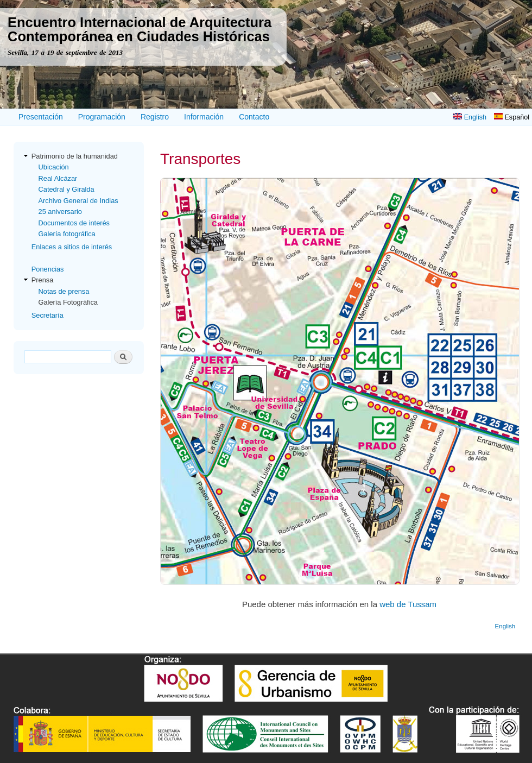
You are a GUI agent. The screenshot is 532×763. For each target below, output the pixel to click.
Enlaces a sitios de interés (72, 247)
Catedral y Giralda (66, 189)
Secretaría (47, 315)
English (470, 117)
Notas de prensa (64, 291)
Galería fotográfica (67, 234)
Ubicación (54, 167)
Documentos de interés (74, 223)
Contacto (254, 117)
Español (512, 117)
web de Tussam (408, 604)
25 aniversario (60, 212)
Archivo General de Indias (78, 201)
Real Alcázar (58, 178)
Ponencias (48, 269)
